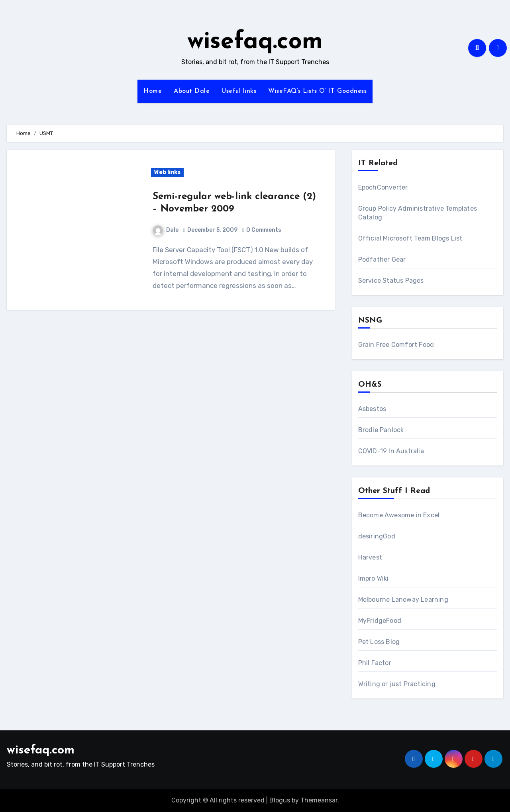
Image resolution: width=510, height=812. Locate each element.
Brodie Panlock (381, 430)
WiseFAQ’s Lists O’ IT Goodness (317, 91)
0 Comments (264, 230)
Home (153, 91)
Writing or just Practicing (397, 684)
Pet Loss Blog (379, 642)
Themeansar (319, 800)
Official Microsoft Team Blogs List (410, 238)
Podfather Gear (382, 259)
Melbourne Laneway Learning (403, 600)
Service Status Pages (391, 281)
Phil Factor (375, 663)
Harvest (370, 557)
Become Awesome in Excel (399, 515)
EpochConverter (383, 187)
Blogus (280, 800)
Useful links (239, 91)
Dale (166, 230)
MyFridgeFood (380, 621)
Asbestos (372, 409)
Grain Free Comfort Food (396, 345)
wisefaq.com (255, 42)
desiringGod (377, 536)
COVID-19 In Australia (391, 451)
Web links (167, 172)
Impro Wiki (374, 578)
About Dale (192, 91)
